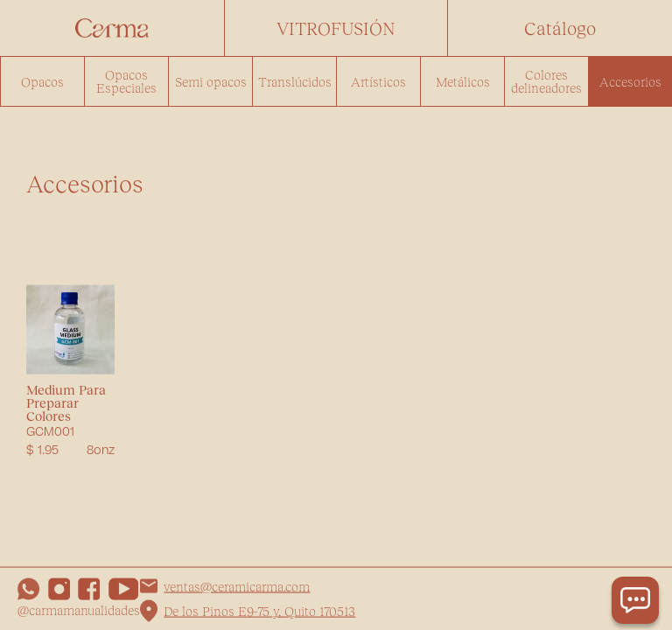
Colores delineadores (546, 81)
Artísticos (378, 81)
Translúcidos (295, 81)
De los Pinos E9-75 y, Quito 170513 (259, 611)
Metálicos (463, 81)
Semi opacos (211, 81)
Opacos (42, 81)
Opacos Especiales (126, 81)
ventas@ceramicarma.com (237, 585)
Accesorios (630, 81)
